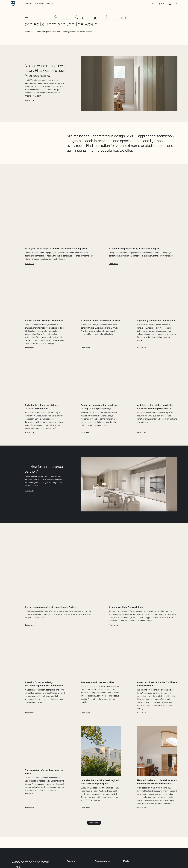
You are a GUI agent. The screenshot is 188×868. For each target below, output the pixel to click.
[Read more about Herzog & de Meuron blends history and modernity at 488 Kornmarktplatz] (142, 778)
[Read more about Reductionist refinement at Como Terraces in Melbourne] (29, 423)
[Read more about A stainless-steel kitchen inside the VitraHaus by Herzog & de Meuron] (142, 423)
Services (28, 4)
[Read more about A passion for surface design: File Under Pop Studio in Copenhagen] (29, 683)
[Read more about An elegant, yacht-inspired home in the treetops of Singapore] (29, 233)
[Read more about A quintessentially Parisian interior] (114, 585)
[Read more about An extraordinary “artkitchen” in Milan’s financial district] (142, 683)
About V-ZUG (52, 4)
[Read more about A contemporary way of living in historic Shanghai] (114, 233)
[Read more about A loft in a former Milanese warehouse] (29, 328)
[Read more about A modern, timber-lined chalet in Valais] (85, 328)
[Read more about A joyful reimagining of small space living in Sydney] (29, 585)
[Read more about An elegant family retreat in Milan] (85, 683)
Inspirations (39, 4)
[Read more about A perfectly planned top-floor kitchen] (142, 328)
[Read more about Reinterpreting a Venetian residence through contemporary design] (85, 423)
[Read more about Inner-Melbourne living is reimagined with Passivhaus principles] (85, 778)
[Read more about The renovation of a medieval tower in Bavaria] (29, 778)
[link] (153, 4)
